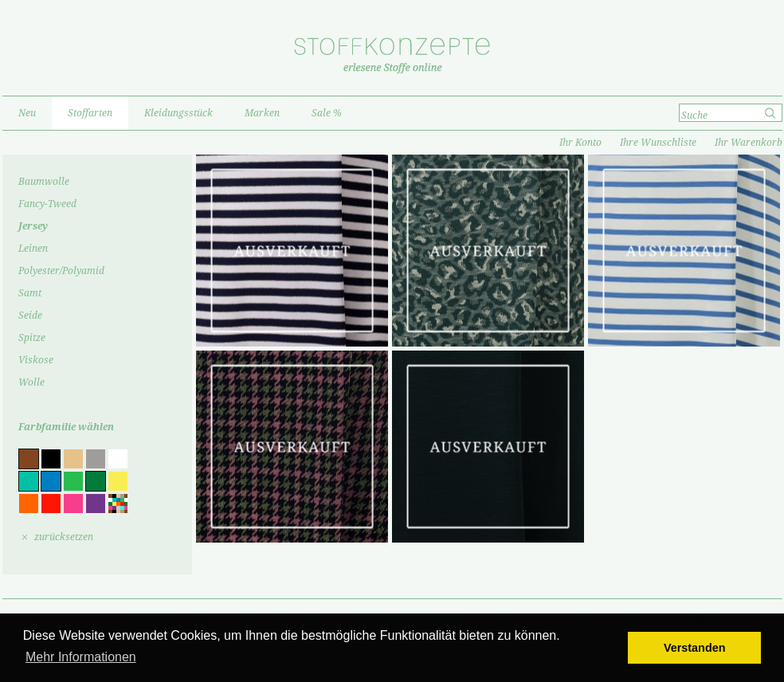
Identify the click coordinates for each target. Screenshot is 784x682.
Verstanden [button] (695, 648)
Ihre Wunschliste (658, 143)
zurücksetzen (64, 537)
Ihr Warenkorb (749, 143)
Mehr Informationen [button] (81, 657)
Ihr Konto (580, 143)
